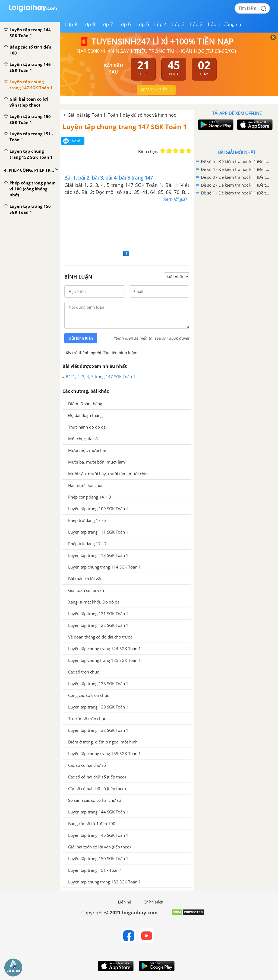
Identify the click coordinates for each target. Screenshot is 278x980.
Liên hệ (125, 902)
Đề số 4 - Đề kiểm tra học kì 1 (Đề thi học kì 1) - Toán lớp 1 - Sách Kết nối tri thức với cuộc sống (236, 169)
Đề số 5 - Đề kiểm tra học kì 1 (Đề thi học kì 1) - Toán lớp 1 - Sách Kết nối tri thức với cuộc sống (236, 161)
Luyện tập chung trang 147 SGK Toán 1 (125, 127)
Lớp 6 (125, 24)
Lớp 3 (179, 24)
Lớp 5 (143, 24)
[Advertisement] (127, 226)
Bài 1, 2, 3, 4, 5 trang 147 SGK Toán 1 (101, 376)
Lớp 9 (71, 24)
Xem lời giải (175, 199)
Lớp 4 (161, 24)
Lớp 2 (196, 24)
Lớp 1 (214, 24)
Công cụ (232, 24)
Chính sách (153, 902)
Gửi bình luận (81, 338)
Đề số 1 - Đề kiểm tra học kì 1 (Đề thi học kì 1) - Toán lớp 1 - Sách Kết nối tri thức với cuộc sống (236, 193)
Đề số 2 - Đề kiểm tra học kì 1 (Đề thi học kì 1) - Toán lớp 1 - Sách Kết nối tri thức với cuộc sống (236, 185)
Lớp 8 (89, 24)
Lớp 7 (107, 24)
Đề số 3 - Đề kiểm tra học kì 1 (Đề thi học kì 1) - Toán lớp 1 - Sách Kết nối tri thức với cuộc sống (236, 177)
